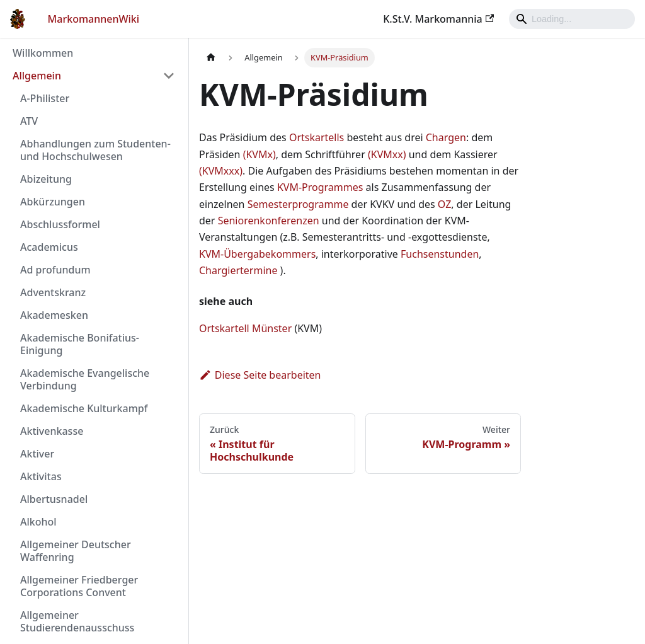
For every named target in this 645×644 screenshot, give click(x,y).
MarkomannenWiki (94, 19)
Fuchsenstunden (440, 254)
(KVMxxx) (221, 171)
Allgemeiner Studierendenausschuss (77, 621)
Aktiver (37, 454)
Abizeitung (46, 179)
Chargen (446, 137)
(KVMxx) (387, 154)
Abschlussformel (60, 224)
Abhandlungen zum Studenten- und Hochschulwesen (95, 150)
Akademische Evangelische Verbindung (85, 379)
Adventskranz (53, 292)
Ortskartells (317, 137)
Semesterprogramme (298, 204)
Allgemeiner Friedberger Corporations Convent (79, 586)
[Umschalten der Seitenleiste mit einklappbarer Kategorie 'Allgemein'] (169, 76)
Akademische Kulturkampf (84, 408)
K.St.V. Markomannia (438, 19)
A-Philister (45, 98)
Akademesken (54, 315)
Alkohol (38, 522)
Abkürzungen (53, 202)
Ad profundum (55, 270)
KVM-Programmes (320, 187)
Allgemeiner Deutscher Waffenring (76, 551)
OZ (445, 204)
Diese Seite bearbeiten (260, 375)
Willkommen (43, 53)
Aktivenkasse (52, 431)
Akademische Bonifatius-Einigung (80, 344)
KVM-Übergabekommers (257, 254)
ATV (29, 121)
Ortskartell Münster (245, 328)
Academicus (49, 247)
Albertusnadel (54, 499)
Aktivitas (41, 476)
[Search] (572, 19)
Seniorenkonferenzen (269, 221)
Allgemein (37, 76)
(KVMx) (260, 154)
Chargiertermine (238, 270)
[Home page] (211, 58)
